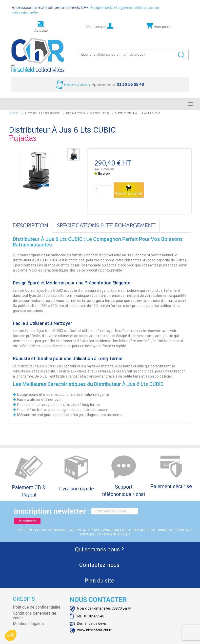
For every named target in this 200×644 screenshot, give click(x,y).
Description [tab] (31, 226)
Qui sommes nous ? (99, 549)
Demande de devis (88, 624)
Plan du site (99, 581)
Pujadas (23, 138)
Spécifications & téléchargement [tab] (106, 226)
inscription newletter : (52, 511)
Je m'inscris (27, 521)
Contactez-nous (99, 565)
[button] (11, 635)
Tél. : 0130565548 (87, 616)
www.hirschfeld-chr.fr (91, 630)
